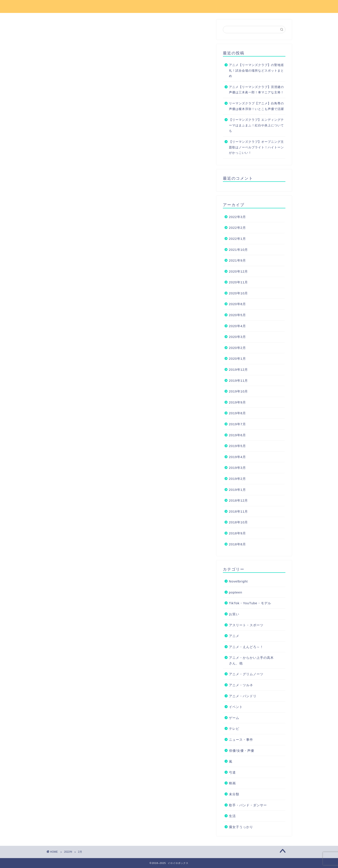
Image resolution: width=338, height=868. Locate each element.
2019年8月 (237, 413)
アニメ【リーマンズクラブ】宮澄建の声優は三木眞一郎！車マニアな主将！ (256, 90)
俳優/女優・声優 (242, 751)
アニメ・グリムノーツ (246, 674)
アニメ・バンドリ (243, 696)
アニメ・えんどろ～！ (246, 647)
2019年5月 (237, 446)
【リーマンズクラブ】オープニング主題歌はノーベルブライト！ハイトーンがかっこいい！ (256, 147)
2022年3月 (237, 217)
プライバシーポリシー (243, 7)
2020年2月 (237, 348)
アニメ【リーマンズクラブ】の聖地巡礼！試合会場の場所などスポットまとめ (256, 71)
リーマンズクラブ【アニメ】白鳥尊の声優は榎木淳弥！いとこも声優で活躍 (256, 106)
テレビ (234, 729)
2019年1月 (237, 490)
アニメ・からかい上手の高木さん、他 (251, 660)
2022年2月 (237, 228)
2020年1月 (237, 359)
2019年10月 (239, 391)
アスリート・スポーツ (246, 625)
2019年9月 (237, 402)
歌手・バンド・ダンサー (248, 805)
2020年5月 (237, 315)
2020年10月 (239, 293)
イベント (236, 707)
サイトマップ (205, 7)
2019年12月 (239, 370)
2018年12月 (239, 500)
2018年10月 (239, 522)
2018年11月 (239, 511)
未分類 (234, 794)
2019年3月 (237, 468)
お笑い (234, 614)
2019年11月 (239, 381)
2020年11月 (239, 282)
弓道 (232, 772)
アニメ (234, 636)
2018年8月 (237, 544)
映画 (232, 783)
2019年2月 (237, 479)
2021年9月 (237, 260)
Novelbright (238, 581)
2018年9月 (237, 533)
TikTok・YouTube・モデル (250, 603)
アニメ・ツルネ (241, 685)
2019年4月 (237, 457)
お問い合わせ (174, 7)
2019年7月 (237, 424)
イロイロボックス (66, 6)
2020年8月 (237, 304)
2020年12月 (239, 271)
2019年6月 (237, 435)
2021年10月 (239, 250)
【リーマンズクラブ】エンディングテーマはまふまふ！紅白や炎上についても (256, 125)
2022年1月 (237, 239)
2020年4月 (237, 326)
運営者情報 (280, 7)
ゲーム (234, 718)
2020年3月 (237, 337)
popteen (236, 592)
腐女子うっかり (241, 827)
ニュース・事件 (241, 740)
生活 (232, 816)
